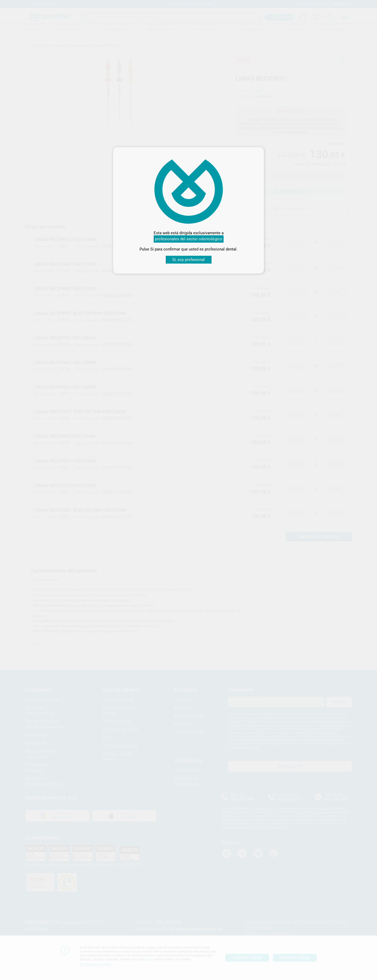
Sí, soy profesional (188, 260)
